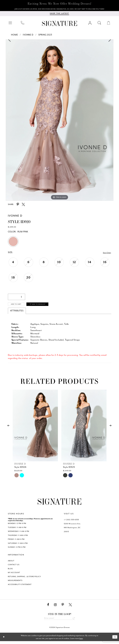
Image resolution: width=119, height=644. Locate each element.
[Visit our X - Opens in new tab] (70, 607)
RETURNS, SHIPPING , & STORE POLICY (24, 579)
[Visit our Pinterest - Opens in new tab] (63, 607)
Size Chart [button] (106, 254)
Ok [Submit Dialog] (114, 640)
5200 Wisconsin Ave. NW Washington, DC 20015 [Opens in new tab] (72, 530)
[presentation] (35, 427)
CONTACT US (14, 567)
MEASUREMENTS (15, 582)
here (81, 641)
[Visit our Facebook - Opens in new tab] (48, 607)
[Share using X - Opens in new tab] (23, 206)
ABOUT (11, 563)
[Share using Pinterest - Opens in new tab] (18, 206)
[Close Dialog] (4, 640)
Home (14, 36)
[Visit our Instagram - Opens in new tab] (55, 607)
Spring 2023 (45, 36)
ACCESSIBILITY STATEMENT (20, 586)
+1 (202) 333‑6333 (71, 522)
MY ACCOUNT (14, 575)
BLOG (10, 571)
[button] (10, 24)
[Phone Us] (23, 24)
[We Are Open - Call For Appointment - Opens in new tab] (59, 10)
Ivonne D (28, 36)
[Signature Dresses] (60, 25)
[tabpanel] (60, 121)
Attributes (17, 313)
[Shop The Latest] (59, 15)
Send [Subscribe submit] (73, 621)
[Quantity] (17, 298)
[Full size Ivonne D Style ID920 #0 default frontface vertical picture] (60, 121)
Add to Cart (18, 306)
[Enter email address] (60, 621)
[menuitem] (10, 24)
